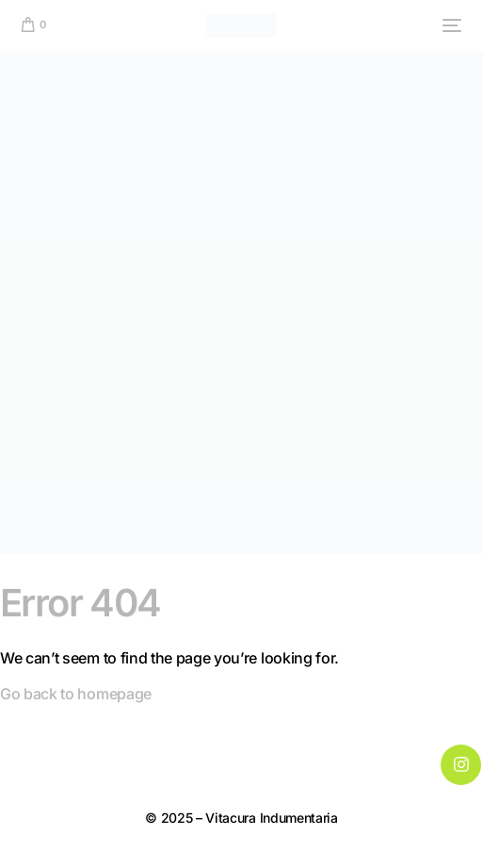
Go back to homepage (76, 694)
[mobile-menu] (449, 25)
